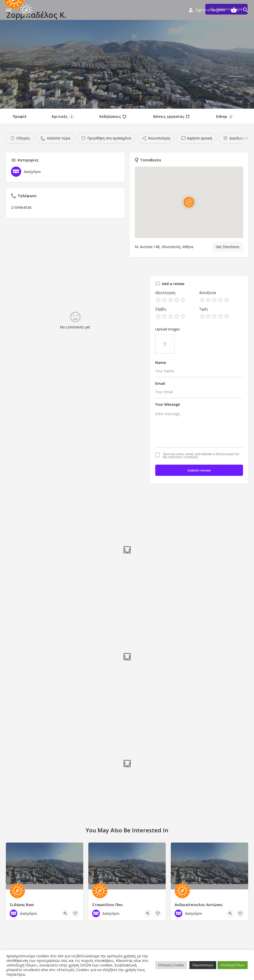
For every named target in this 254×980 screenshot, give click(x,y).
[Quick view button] (65, 913)
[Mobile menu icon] (9, 10)
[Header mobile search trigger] (246, 10)
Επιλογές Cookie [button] (171, 965)
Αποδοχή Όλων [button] (233, 965)
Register (219, 10)
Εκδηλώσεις (113, 117)
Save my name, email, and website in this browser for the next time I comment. (201, 456)
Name (161, 362)
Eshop (225, 116)
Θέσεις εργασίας (171, 117)
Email (160, 383)
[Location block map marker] (189, 202)
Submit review (199, 470)
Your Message (168, 404)
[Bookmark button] (75, 913)
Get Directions (228, 247)
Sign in (201, 10)
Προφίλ (20, 116)
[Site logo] (27, 10)
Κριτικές (63, 116)
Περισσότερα (203, 965)
